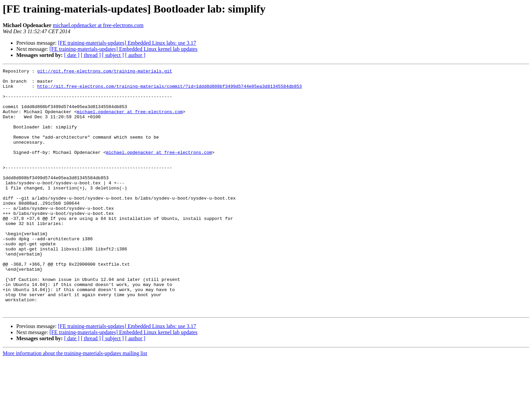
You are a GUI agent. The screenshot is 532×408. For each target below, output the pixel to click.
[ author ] (135, 55)
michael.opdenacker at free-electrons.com (98, 25)
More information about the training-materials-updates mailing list (75, 402)
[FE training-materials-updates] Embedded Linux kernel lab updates (123, 49)
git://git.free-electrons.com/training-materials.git (104, 72)
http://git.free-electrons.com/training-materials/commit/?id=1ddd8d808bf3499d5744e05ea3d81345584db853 (169, 90)
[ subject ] (113, 55)
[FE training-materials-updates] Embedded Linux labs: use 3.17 (127, 43)
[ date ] (72, 55)
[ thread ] (91, 55)
